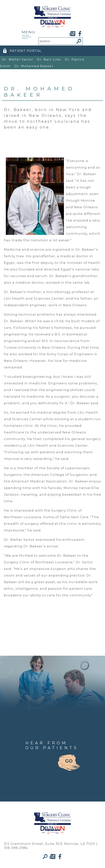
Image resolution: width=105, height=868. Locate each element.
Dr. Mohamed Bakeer (34, 66)
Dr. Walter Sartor (18, 59)
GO (69, 761)
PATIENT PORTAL (26, 51)
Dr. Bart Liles (49, 59)
